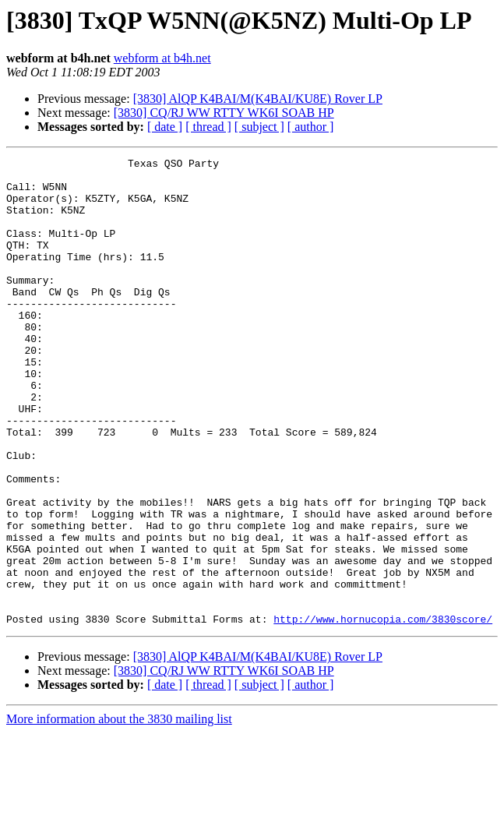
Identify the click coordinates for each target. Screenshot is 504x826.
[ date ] (165, 127)
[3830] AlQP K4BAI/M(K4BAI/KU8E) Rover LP (258, 99)
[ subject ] (259, 127)
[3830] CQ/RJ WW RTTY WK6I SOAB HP (224, 113)
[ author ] (311, 127)
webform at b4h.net (162, 58)
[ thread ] (208, 127)
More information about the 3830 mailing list (119, 812)
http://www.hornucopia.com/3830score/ (383, 712)
